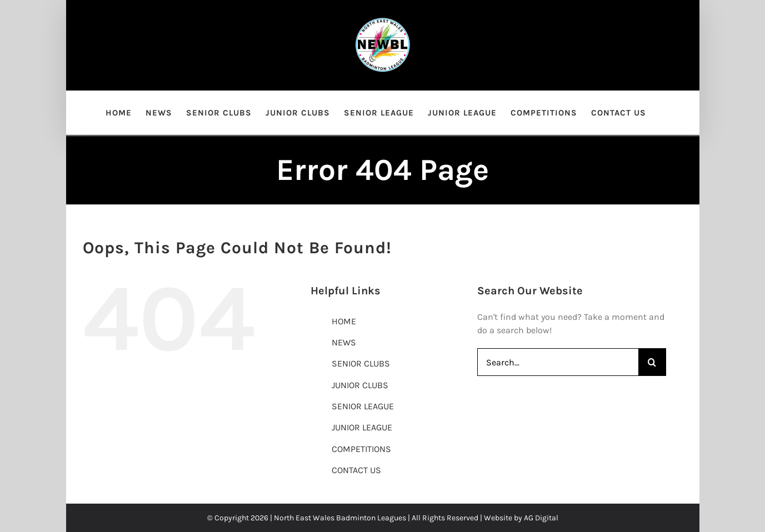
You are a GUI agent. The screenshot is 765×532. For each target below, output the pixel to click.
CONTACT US (356, 470)
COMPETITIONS (361, 449)
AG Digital (541, 518)
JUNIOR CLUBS (360, 385)
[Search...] (558, 362)
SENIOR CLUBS (361, 363)
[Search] (652, 362)
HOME (344, 321)
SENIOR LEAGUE (363, 406)
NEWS (344, 342)
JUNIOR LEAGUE (362, 427)
